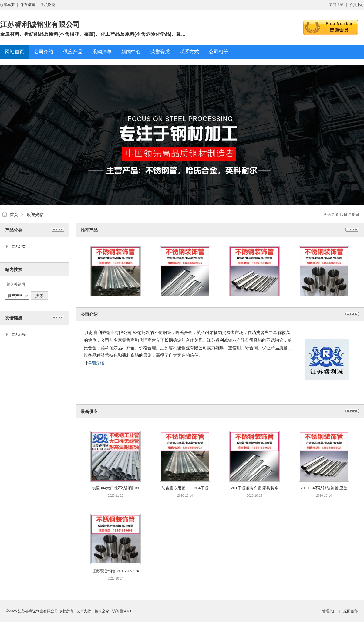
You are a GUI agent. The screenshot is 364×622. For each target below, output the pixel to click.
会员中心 (357, 5)
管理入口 (329, 611)
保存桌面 (28, 5)
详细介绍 (96, 363)
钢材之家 (102, 611)
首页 (14, 215)
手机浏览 (48, 5)
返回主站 (336, 5)
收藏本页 (7, 5)
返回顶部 (351, 611)
